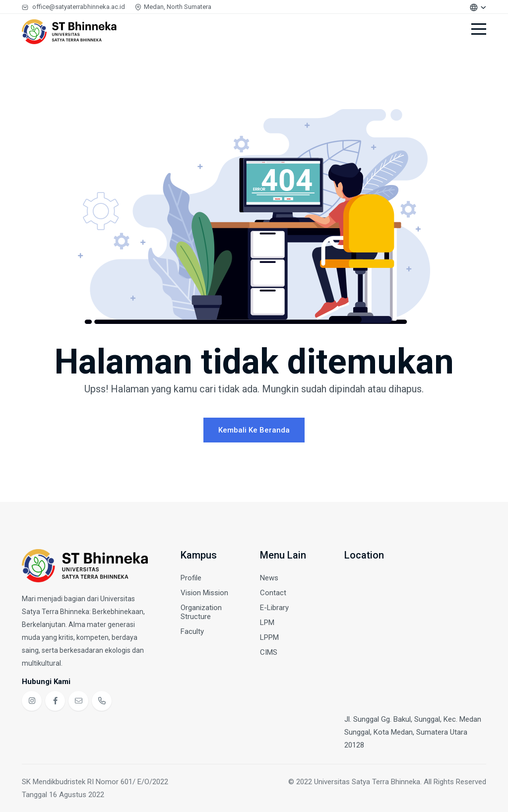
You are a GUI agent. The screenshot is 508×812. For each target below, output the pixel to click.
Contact (273, 593)
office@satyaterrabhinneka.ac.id (73, 7)
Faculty (192, 631)
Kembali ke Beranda (254, 430)
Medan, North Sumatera (173, 7)
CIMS (269, 652)
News (269, 578)
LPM (267, 623)
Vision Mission (204, 593)
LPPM (269, 637)
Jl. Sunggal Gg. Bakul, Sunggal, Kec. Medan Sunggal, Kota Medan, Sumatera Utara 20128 (413, 732)
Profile (191, 578)
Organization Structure (201, 612)
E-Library (274, 608)
